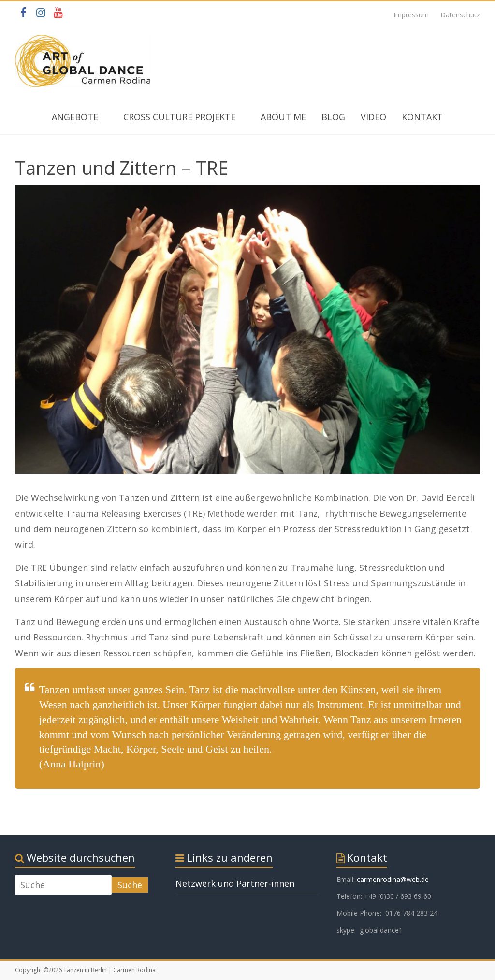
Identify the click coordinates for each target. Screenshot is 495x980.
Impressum (411, 15)
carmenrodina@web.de (393, 879)
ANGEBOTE (75, 117)
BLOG (333, 117)
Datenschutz (460, 15)
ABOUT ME (283, 117)
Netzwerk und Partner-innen (235, 883)
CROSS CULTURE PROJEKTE (179, 117)
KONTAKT (422, 117)
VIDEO (373, 117)
